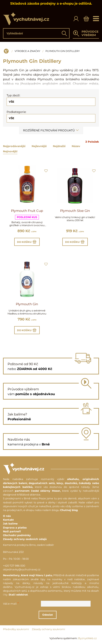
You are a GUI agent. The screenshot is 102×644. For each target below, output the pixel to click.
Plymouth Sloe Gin (75, 211)
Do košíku (27, 242)
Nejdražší (59, 146)
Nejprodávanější (14, 146)
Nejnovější (10, 151)
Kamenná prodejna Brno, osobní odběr (28, 545)
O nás (7, 516)
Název (76, 146)
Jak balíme (10, 524)
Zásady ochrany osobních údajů (25, 539)
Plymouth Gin (27, 304)
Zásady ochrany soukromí (48, 629)
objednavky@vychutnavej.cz (22, 569)
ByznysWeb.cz (87, 638)
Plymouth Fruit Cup (27, 211)
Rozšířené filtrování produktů (51, 130)
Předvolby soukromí (16, 629)
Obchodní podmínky (17, 535)
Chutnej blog (69, 510)
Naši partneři (12, 531)
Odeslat (50, 615)
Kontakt (8, 520)
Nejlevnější (39, 146)
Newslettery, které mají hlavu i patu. (28, 575)
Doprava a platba (15, 528)
